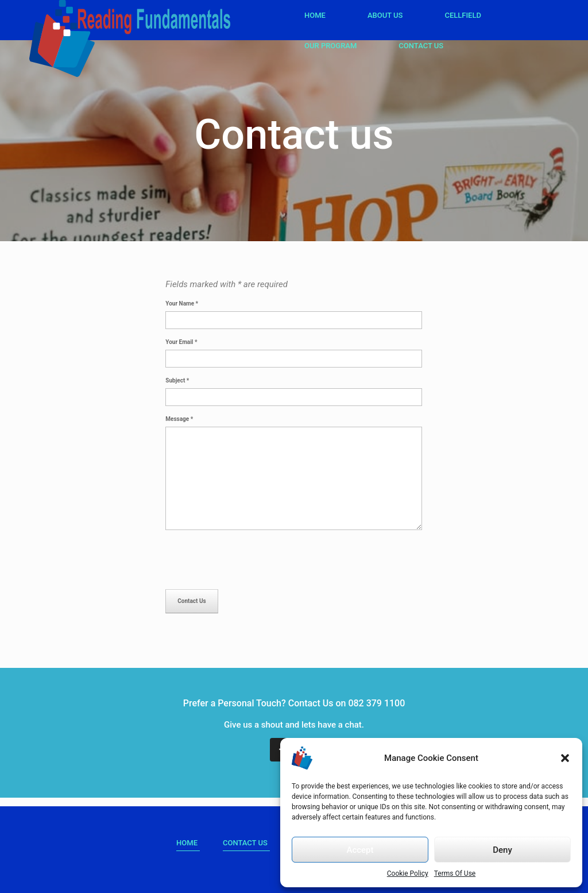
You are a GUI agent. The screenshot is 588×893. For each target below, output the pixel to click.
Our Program (330, 46)
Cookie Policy (408, 873)
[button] (565, 758)
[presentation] (253, 561)
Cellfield (463, 15)
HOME (187, 843)
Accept (360, 850)
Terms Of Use (455, 873)
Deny (502, 850)
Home (315, 15)
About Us (385, 15)
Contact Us (421, 46)
